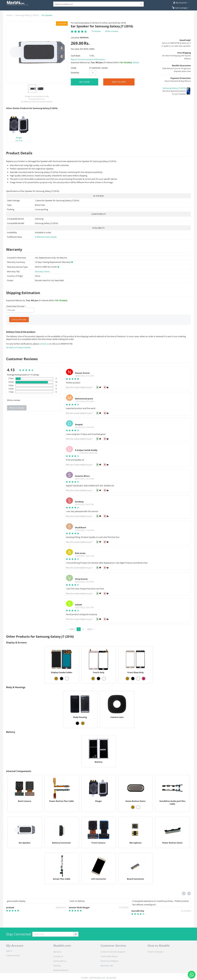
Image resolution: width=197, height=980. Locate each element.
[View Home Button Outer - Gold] (133, 807)
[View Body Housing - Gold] (83, 723)
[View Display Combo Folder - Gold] (56, 679)
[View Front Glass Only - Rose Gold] (144, 679)
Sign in (9, 951)
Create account (13, 955)
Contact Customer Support (113, 952)
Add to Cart (119, 82)
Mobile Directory (61, 970)
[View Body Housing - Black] (77, 723)
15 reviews (96, 31)
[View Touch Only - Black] (98, 679)
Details (136, 62)
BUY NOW (84, 82)
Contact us (58, 956)
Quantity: (75, 73)
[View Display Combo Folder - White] (67, 679)
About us (57, 952)
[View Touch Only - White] (104, 679)
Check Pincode (19, 320)
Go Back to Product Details (18, 347)
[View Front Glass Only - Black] (133, 679)
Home (9, 15)
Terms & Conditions (110, 961)
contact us (44, 344)
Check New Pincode (15, 306)
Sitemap (57, 966)
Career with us (60, 961)
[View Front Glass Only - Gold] (127, 679)
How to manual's (155, 952)
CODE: (74, 68)
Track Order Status (109, 956)
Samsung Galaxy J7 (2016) (27, 15)
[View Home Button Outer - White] (138, 807)
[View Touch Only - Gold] (93, 679)
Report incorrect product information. (88, 59)
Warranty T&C (107, 966)
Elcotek (113, 978)
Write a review (112, 31)
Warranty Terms (42, 271)
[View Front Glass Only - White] (138, 679)
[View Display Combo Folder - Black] (62, 679)
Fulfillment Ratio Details (46, 237)
